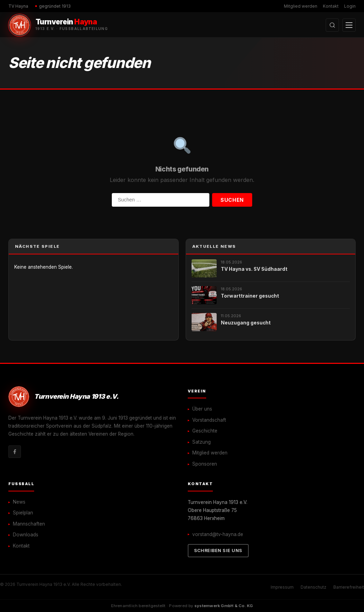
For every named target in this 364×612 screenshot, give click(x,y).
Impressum (282, 587)
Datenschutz (313, 587)
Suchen (232, 200)
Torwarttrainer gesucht (250, 296)
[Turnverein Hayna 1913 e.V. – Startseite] (58, 25)
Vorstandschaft (209, 420)
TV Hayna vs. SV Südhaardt (254, 269)
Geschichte (205, 431)
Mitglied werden (301, 6)
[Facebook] (15, 452)
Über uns (202, 409)
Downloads (26, 535)
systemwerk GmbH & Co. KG (224, 606)
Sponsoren (205, 464)
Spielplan (23, 513)
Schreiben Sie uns (218, 550)
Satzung (202, 442)
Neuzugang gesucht (246, 323)
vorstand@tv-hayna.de (218, 534)
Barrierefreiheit (349, 587)
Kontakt (331, 6)
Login (350, 6)
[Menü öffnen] (349, 25)
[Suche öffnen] (332, 25)
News (19, 502)
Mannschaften (29, 524)
